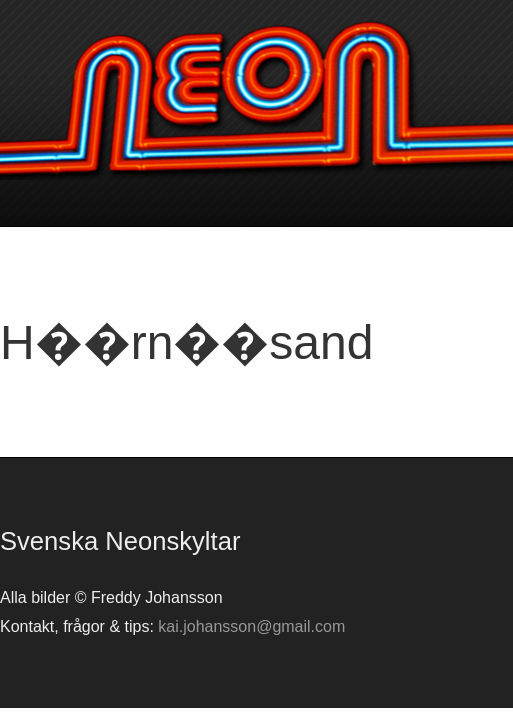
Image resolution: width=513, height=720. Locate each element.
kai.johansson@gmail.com (251, 626)
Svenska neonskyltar (256, 100)
